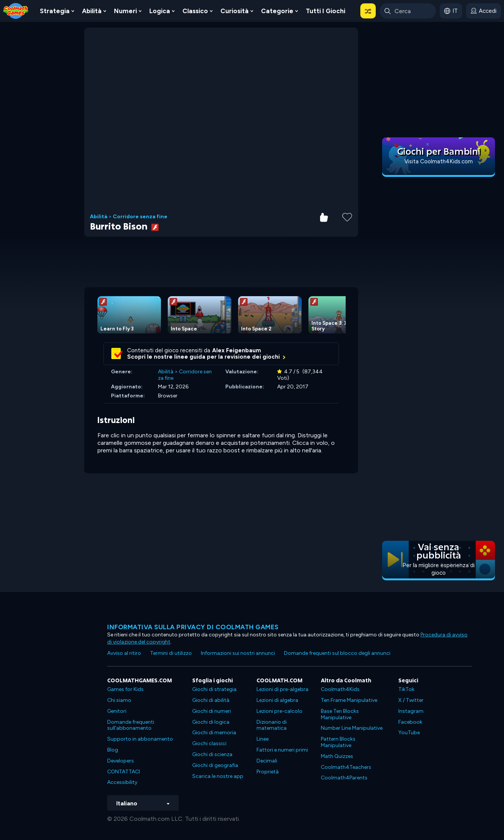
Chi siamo (119, 700)
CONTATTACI (124, 772)
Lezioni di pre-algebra (282, 689)
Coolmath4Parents (344, 778)
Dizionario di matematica (272, 725)
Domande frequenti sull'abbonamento (131, 725)
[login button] (484, 11)
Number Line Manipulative (352, 728)
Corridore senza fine (140, 217)
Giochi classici (209, 743)
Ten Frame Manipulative (349, 700)
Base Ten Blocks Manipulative (340, 714)
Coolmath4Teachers (346, 767)
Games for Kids (125, 689)
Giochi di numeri (212, 711)
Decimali (267, 761)
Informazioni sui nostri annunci (238, 653)
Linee (263, 739)
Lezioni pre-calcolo (279, 711)
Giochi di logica (211, 722)
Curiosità (235, 11)
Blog (113, 750)
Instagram (411, 711)
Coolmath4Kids (340, 689)
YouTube (409, 733)
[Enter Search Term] (408, 11)
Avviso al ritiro (124, 653)
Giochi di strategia (214, 689)
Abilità (92, 11)
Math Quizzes (337, 756)
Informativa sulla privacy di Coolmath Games (193, 627)
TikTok (406, 689)
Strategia (55, 11)
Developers (121, 761)
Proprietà (268, 772)
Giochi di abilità (211, 700)
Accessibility (122, 782)
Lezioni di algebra (277, 700)
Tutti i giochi (326, 11)
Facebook (410, 722)
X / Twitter (411, 700)
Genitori (117, 711)
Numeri (125, 11)
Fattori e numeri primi (282, 750)
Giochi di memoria (214, 733)
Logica (160, 11)
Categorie (277, 11)
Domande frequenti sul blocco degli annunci (337, 653)
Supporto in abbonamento (140, 739)
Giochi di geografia (215, 765)
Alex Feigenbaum (237, 350)
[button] (368, 11)
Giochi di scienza (212, 754)
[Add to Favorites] (347, 216)
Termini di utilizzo (171, 653)
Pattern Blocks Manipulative (338, 742)
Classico (195, 11)
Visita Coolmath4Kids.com (439, 161)
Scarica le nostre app (218, 776)
